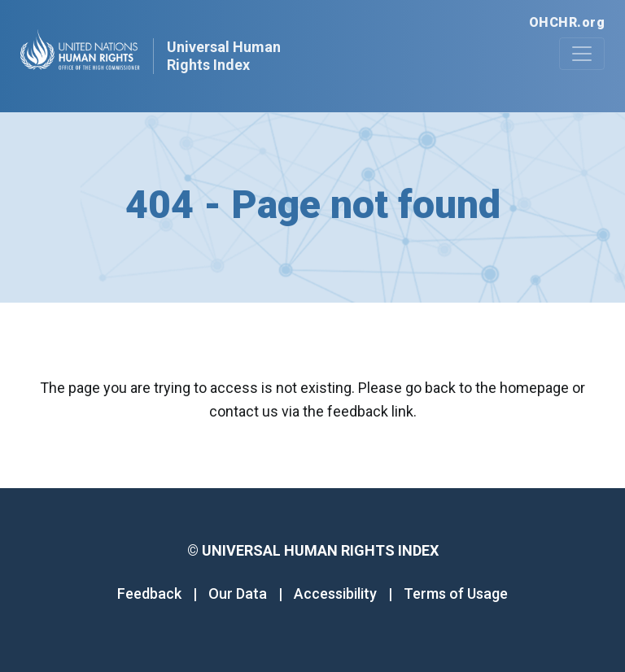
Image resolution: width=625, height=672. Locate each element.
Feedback (149, 593)
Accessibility (335, 593)
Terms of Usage (456, 593)
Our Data (238, 593)
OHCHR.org (567, 22)
